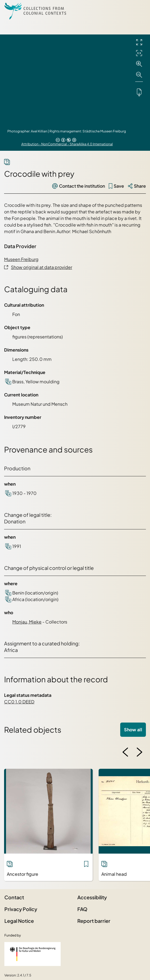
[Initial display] (139, 53)
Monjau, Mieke (27, 622)
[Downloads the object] (139, 92)
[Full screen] (139, 42)
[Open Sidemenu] (139, 11)
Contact (14, 897)
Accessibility (92, 897)
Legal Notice (19, 921)
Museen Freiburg (21, 259)
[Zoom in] (139, 64)
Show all (133, 730)
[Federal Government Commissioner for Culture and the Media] (33, 954)
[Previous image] (125, 752)
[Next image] (139, 752)
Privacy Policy (21, 909)
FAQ (82, 909)
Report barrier (94, 921)
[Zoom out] (139, 75)
